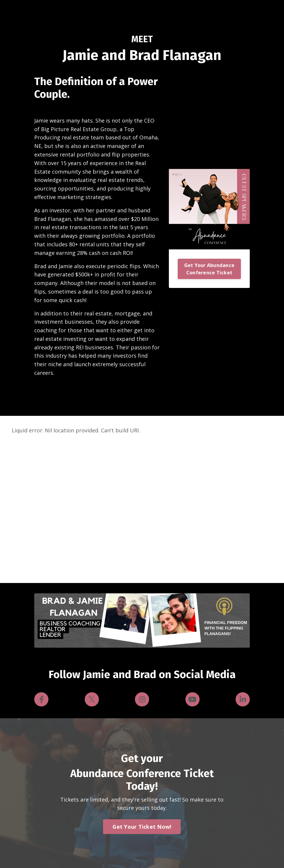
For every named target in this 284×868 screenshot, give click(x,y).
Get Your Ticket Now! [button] (142, 827)
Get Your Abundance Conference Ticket (209, 269)
